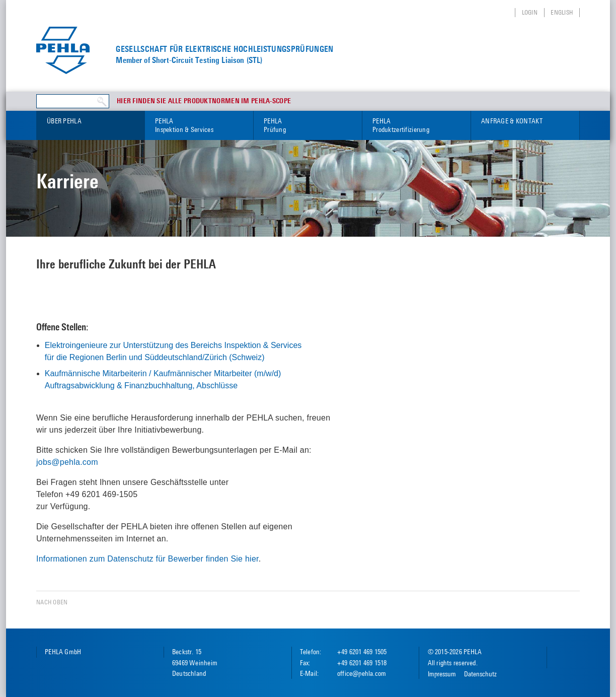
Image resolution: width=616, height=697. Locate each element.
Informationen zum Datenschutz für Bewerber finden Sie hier (147, 559)
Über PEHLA (64, 121)
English (562, 12)
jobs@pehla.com (67, 462)
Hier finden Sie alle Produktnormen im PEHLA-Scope (204, 101)
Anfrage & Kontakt (512, 121)
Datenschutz (480, 674)
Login (530, 12)
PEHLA (199, 126)
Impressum (442, 674)
